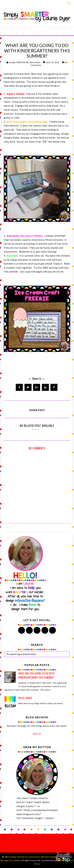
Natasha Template (50, 857)
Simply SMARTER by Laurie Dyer (25, 62)
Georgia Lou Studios (11, 860)
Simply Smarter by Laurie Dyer (25, 857)
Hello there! (25, 698)
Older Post (37, 410)
